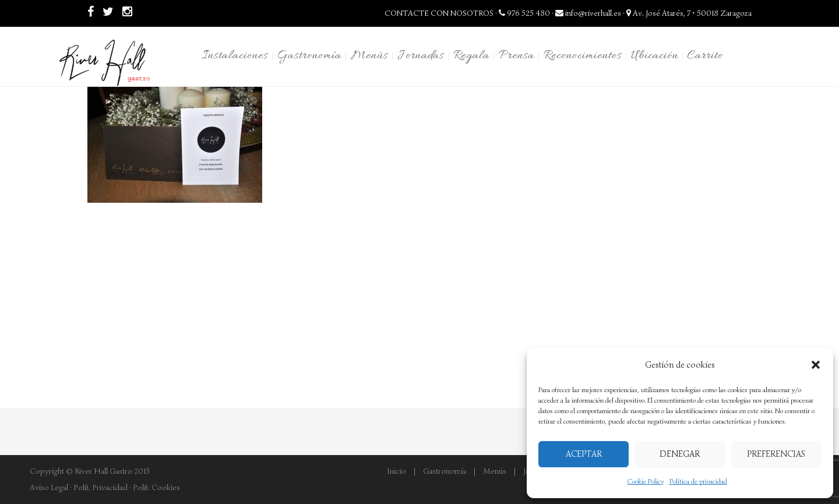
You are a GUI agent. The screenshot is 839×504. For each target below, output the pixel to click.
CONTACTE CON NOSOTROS (439, 13)
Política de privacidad (698, 481)
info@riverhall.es (588, 13)
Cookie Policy (646, 481)
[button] (816, 365)
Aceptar (584, 454)
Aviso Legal (49, 487)
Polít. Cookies (156, 487)
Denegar (680, 454)
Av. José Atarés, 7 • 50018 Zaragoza (689, 13)
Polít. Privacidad (101, 487)
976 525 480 (524, 13)
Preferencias (776, 454)
